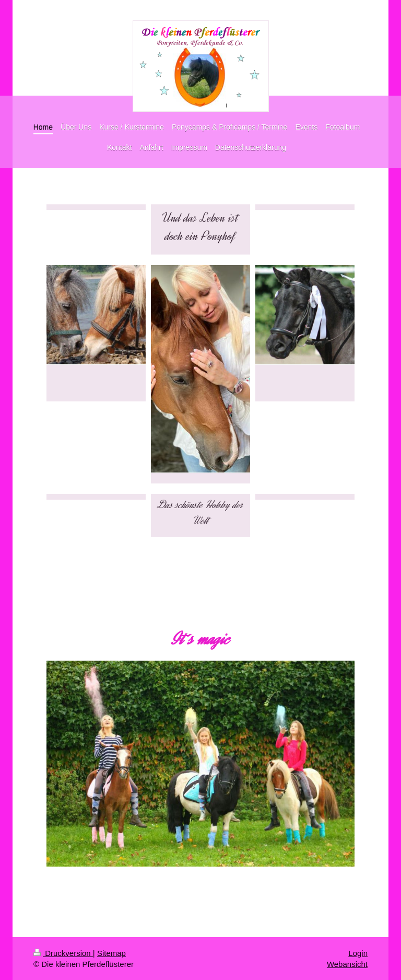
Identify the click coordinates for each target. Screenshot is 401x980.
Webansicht (347, 964)
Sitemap (111, 953)
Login (358, 953)
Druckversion (63, 953)
